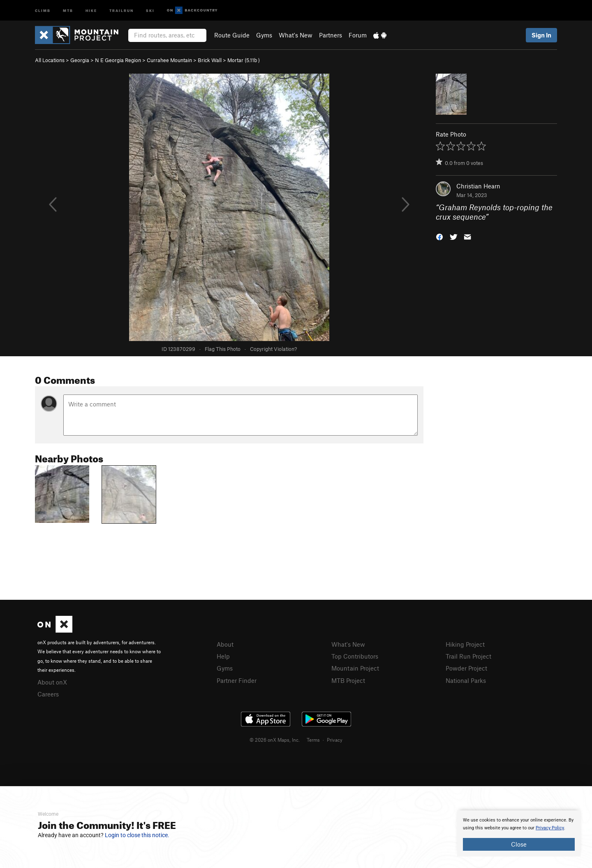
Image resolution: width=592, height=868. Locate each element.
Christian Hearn (478, 186)
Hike (91, 10)
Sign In (541, 35)
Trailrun (121, 10)
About (225, 644)
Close (519, 844)
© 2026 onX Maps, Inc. (275, 740)
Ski (150, 10)
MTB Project (348, 680)
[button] (439, 236)
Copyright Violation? (273, 349)
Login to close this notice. (137, 835)
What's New (296, 35)
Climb (43, 10)
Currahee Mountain (169, 60)
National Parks (466, 680)
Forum (358, 35)
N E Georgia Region (118, 60)
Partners (331, 35)
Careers (48, 694)
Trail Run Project (468, 656)
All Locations (50, 60)
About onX (52, 682)
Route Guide (232, 35)
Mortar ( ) (244, 60)
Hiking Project (465, 644)
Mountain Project (355, 668)
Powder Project (466, 668)
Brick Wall (210, 60)
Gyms (264, 35)
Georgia (80, 60)
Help (223, 656)
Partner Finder (237, 680)
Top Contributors (355, 656)
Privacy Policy (550, 828)
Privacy (335, 740)
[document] (519, 833)
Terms (313, 740)
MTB (68, 10)
